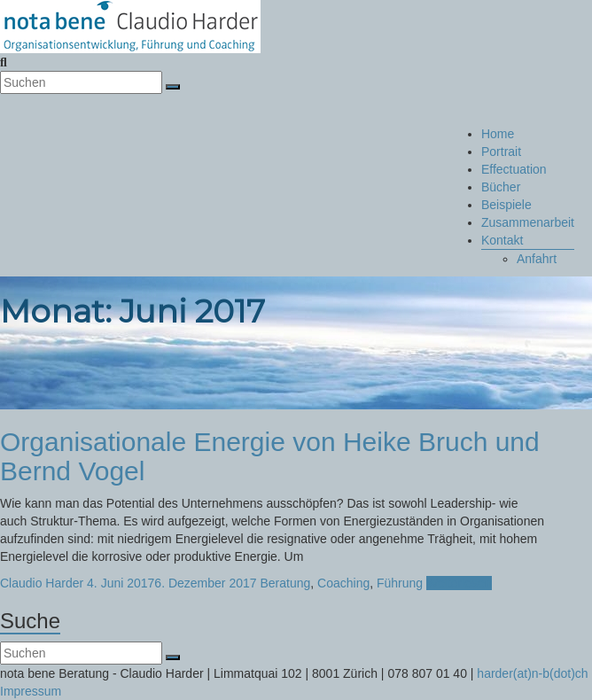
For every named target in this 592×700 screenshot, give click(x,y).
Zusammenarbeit (528, 222)
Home (498, 134)
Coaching (343, 583)
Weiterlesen (459, 583)
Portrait (501, 152)
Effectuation (514, 169)
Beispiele (506, 205)
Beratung (285, 583)
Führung (400, 583)
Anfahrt (537, 259)
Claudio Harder (42, 583)
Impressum (31, 691)
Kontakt (502, 240)
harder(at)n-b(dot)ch (532, 673)
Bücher (501, 187)
